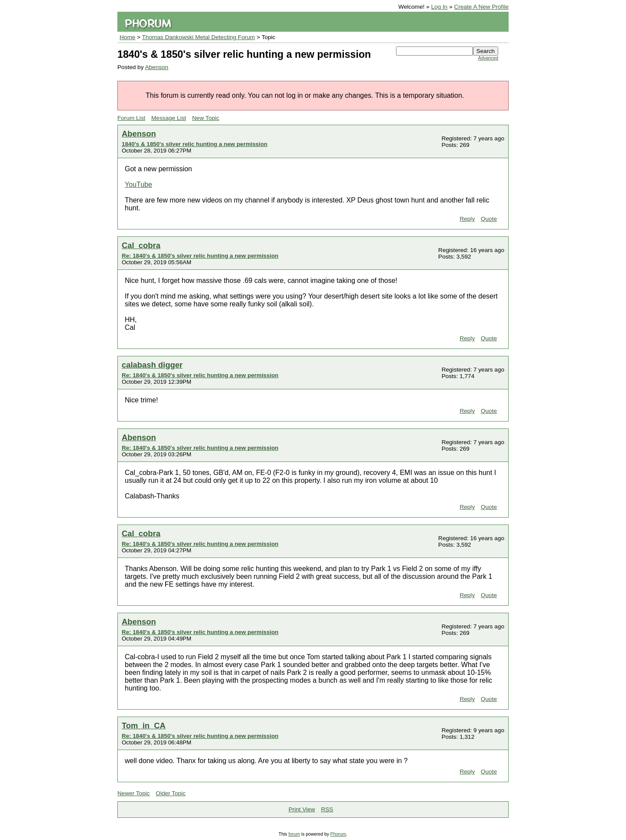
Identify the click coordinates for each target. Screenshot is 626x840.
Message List (169, 118)
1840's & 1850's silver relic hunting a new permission (195, 144)
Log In (440, 7)
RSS (327, 809)
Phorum (338, 834)
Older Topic (171, 793)
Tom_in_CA (144, 725)
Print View (302, 809)
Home (127, 37)
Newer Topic (134, 793)
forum (294, 834)
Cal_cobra (141, 245)
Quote (489, 219)
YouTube (138, 184)
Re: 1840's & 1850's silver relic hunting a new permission (200, 256)
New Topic (206, 118)
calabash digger (152, 365)
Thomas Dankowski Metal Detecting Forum (199, 37)
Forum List (131, 118)
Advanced (488, 58)
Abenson (156, 67)
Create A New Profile (481, 7)
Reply (467, 219)
